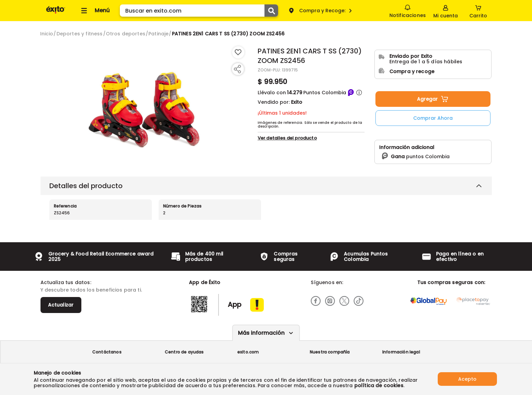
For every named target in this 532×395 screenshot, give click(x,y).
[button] (359, 93)
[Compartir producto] (237, 69)
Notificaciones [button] (408, 10)
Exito (297, 102)
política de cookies (379, 385)
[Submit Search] (271, 11)
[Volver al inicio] (56, 13)
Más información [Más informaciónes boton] (261, 333)
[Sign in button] (446, 11)
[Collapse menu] (94, 11)
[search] (199, 11)
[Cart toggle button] (478, 11)
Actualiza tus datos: (66, 282)
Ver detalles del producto (287, 156)
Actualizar (61, 305)
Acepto (467, 379)
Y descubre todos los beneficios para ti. (91, 290)
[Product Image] (144, 106)
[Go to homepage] (47, 34)
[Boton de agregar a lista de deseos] (238, 52)
